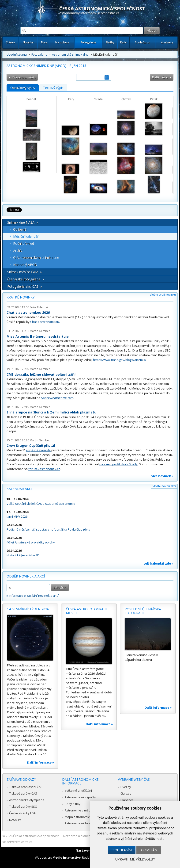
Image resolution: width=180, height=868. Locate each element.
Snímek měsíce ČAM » (24, 272)
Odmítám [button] (149, 850)
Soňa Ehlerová (39, 307)
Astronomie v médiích (80, 810)
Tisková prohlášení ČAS (26, 787)
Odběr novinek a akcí (26, 576)
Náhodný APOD (25, 265)
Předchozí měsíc (24, 77)
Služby (110, 42)
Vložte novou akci (164, 486)
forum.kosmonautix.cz (44, 469)
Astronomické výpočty (80, 797)
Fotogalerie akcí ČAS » (25, 286)
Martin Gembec (40, 331)
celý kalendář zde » (158, 563)
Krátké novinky (21, 297)
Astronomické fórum (79, 823)
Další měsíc (160, 77)
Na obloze (62, 42)
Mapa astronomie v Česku (83, 817)
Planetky (127, 800)
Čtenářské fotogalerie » (26, 279)
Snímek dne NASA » (23, 222)
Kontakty (167, 42)
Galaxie (126, 793)
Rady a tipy (73, 804)
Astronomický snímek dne (70, 54)
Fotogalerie (88, 42)
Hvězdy (126, 787)
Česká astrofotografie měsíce (87, 611)
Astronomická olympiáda (27, 800)
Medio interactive (67, 857)
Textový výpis (53, 88)
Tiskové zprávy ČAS (23, 793)
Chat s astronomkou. (45, 322)
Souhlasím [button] (122, 850)
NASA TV (15, 820)
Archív (18, 250)
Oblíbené (20, 229)
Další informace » (41, 762)
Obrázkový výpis (23, 88)
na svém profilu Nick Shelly (118, 464)
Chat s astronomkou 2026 (28, 312)
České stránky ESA (22, 813)
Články (10, 42)
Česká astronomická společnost (36, 836)
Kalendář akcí (19, 489)
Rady (123, 42)
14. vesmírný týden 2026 (28, 609)
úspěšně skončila (38, 450)
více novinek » (162, 476)
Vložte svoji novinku (163, 295)
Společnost (142, 42)
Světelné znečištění (78, 791)
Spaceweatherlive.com (57, 398)
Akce (44, 42)
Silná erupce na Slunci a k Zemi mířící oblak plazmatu (51, 412)
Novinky (28, 42)
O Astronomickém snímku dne (36, 258)
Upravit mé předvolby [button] (135, 859)
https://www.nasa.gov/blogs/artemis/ (120, 360)
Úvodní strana (17, 54)
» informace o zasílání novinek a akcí (33, 596)
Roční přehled (24, 243)
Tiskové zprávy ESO (23, 807)
